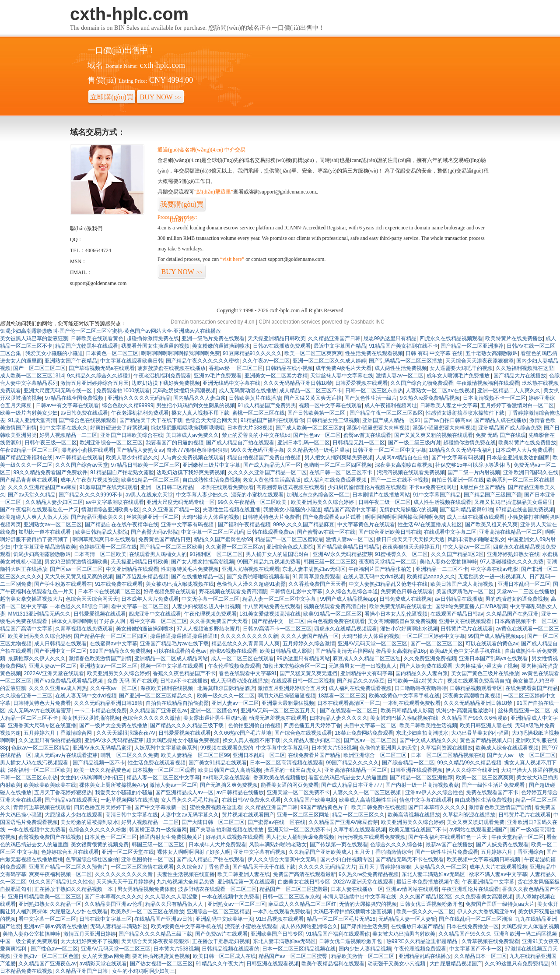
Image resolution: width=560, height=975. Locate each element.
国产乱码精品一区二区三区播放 (406, 361)
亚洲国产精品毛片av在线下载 (174, 644)
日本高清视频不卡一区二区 (494, 398)
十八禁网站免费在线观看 (272, 606)
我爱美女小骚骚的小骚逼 (54, 353)
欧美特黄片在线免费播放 (514, 338)
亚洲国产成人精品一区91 (391, 420)
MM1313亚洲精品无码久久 (39, 614)
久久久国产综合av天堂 (82, 465)
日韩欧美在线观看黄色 (97, 338)
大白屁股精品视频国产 (456, 964)
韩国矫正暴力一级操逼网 (158, 830)
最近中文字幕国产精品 (340, 346)
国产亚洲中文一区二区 (60, 651)
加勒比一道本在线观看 (45, 532)
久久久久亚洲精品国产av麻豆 (42, 487)
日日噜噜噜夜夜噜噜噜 (421, 688)
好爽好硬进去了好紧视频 (119, 428)
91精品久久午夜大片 (219, 964)
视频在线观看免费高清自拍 (335, 606)
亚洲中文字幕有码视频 (188, 524)
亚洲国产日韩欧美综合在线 (132, 435)
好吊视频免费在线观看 (170, 591)
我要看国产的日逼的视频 (175, 443)
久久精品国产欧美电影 (310, 800)
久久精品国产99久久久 (465, 934)
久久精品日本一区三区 (480, 956)
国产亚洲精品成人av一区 (184, 792)
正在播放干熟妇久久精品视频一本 (74, 889)
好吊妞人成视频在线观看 (234, 837)
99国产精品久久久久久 (352, 763)
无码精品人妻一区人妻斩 (407, 919)
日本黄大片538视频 (250, 428)
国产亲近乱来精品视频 (142, 577)
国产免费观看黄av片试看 (332, 517)
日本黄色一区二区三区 (112, 353)
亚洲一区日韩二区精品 (167, 487)
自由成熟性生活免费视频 (211, 480)
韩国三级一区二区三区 (330, 562)
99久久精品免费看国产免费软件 (50, 472)
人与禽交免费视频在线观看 (192, 458)
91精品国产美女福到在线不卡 (403, 346)
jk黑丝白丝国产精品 (482, 487)
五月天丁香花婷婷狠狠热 (63, 792)
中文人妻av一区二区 (467, 547)
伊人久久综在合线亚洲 (472, 770)
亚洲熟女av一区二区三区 (53, 524)
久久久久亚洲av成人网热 (58, 688)
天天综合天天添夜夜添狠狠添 (479, 361)
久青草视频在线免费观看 (84, 629)
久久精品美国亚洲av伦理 (114, 904)
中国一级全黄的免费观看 (29, 941)
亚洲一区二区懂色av (214, 711)
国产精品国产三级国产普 (493, 495)
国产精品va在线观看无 (71, 800)
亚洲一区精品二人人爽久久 (509, 391)
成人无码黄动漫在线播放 (248, 391)
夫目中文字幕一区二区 (370, 725)
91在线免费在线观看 (119, 584)
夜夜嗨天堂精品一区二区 (388, 562)
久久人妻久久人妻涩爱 (172, 897)
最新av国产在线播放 (450, 845)
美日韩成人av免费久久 (192, 435)
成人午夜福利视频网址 (391, 405)
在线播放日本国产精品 (417, 926)
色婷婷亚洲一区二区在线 (108, 547)
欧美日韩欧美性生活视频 (428, 725)
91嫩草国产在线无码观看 (109, 487)
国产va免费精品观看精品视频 (69, 681)
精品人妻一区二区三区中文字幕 (280, 599)
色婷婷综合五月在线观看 (70, 852)
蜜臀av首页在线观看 (367, 435)
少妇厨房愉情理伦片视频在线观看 (367, 487)
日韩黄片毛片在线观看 (467, 629)
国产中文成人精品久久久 (428, 740)
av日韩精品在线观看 (79, 458)
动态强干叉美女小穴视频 (397, 964)
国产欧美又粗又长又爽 (491, 524)
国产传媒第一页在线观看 (339, 845)
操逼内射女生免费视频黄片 (171, 837)
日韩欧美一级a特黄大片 (416, 681)
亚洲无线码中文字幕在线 (231, 383)
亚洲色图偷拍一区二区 (147, 859)
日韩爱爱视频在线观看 (361, 383)
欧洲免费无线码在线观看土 (401, 606)
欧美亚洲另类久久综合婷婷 (323, 502)
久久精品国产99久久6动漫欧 (475, 718)
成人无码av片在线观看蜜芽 (40, 711)
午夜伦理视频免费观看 (210, 614)
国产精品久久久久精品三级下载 (187, 725)
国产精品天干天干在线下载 (151, 420)
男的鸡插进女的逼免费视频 (517, 599)
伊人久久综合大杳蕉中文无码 (282, 859)
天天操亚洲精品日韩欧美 (276, 338)
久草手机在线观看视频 (360, 830)
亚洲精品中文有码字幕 (367, 673)
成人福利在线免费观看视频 (336, 480)
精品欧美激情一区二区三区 (363, 956)
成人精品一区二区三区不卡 (311, 391)
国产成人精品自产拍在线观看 (240, 443)
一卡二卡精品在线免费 (101, 711)
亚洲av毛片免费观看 (218, 376)
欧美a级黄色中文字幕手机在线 (466, 651)
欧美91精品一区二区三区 (150, 480)
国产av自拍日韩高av (447, 420)
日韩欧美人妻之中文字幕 (449, 405)
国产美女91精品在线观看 (218, 763)
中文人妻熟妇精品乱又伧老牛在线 (388, 584)
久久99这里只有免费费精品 (516, 964)
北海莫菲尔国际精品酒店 (226, 688)
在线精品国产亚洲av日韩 (163, 919)
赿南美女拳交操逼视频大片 (31, 599)
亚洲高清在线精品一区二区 (511, 532)
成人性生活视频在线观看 (442, 502)
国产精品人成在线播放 (500, 420)
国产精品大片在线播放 (520, 376)
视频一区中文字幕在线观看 (330, 405)
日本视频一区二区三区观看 (164, 770)
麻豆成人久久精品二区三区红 (367, 658)
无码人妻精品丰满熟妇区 (119, 926)
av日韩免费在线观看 (84, 413)
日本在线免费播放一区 (472, 926)
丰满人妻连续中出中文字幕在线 (360, 897)
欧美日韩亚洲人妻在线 (486, 725)
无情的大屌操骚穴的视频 (408, 510)
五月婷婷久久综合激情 (309, 644)
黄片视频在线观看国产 (248, 815)
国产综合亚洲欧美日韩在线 (390, 532)
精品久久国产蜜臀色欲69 (223, 539)
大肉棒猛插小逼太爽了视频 (486, 666)
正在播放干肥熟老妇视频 (221, 941)
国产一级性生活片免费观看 (494, 785)
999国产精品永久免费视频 (120, 651)
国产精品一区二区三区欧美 (171, 547)
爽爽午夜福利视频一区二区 (60, 874)
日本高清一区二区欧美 (100, 554)
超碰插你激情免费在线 (153, 338)
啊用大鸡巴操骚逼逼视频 (287, 696)
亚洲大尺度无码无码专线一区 (58, 391)
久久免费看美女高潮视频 (484, 897)
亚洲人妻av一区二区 (53, 666)
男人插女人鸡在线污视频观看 (35, 763)
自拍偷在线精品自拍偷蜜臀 (177, 703)
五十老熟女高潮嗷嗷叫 (492, 353)
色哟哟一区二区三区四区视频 (338, 465)
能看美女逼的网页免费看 (290, 785)
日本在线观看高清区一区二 (349, 703)
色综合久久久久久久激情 (151, 718)
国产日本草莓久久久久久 (437, 807)
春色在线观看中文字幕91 (248, 673)
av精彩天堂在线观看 (226, 778)
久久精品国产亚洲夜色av (159, 711)
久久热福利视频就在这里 (525, 368)
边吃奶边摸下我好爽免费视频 (166, 383)
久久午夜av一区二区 (266, 361)
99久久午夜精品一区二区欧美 (253, 502)
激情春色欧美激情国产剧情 (100, 658)
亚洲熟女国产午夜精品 (71, 361)
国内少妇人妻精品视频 (365, 949)
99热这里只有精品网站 (303, 658)
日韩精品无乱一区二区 (359, 443)
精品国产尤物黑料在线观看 (87, 346)
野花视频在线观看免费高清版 (233, 591)
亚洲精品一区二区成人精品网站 (171, 658)
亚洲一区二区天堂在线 (128, 852)
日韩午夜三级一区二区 (51, 443)
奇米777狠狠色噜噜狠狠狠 (197, 450)
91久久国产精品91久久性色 (61, 882)
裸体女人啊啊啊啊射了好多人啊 (89, 621)
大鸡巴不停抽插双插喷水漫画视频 (353, 912)
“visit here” (232, 259)
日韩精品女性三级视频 (333, 420)
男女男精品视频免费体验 (146, 889)
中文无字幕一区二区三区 (210, 599)
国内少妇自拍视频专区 (346, 859)
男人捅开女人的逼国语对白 (278, 554)
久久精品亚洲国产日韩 (334, 338)
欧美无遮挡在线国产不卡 (418, 830)
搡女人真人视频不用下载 (200, 413)
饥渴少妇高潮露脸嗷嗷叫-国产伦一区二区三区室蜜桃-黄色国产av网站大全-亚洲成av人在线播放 (110, 331)
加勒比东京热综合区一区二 (318, 495)
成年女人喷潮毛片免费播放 (459, 376)
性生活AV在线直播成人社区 (430, 524)
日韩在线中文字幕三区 (105, 919)
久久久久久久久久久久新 (249, 636)
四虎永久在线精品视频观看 (451, 338)
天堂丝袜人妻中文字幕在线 (342, 376)
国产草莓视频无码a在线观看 (102, 368)
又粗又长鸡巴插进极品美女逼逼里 (514, 502)
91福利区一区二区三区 (216, 554)
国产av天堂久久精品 (32, 495)
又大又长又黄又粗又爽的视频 (79, 577)
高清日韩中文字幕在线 (132, 815)
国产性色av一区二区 (317, 435)
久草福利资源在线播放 (447, 748)
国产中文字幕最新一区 (161, 807)
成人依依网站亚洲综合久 (309, 926)
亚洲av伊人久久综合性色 (434, 792)
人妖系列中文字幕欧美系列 (166, 748)
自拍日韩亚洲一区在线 (458, 480)
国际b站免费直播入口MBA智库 (471, 606)
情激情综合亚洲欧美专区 (110, 510)
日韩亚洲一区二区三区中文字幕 (389, 450)
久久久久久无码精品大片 (327, 867)
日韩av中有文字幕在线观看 (68, 405)
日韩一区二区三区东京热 (374, 391)
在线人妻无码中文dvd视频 (373, 577)
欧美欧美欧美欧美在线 (50, 785)
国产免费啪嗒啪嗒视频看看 (258, 577)
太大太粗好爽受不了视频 (89, 941)
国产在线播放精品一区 (197, 577)
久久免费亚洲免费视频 (430, 658)
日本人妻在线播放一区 (357, 889)
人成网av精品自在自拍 (402, 458)
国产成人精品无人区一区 (272, 465)
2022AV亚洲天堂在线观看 (54, 673)
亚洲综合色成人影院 (290, 547)
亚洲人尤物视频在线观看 (251, 569)
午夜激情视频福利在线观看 (488, 383)
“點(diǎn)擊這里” (214, 192)
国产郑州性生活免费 (364, 926)
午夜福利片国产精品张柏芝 (380, 569)
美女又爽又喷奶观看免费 (476, 822)
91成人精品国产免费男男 (267, 405)
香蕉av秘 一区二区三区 (236, 368)
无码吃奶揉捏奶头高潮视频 (184, 391)
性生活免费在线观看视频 (374, 353)
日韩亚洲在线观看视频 (416, 770)
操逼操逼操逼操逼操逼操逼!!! (184, 636)
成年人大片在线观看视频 (498, 867)
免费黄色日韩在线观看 (407, 591)
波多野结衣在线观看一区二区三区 (217, 889)
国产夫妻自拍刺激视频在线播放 (227, 830)
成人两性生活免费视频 (401, 368)
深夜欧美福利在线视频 (167, 688)
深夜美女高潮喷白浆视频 (404, 465)
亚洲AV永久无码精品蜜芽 (342, 554)
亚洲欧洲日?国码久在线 (531, 472)
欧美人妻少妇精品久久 (132, 458)
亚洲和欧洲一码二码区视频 (526, 934)
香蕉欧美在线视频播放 (280, 778)
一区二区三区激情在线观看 (142, 867)
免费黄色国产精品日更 (164, 539)
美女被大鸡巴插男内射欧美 (404, 934)
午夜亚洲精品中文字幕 (488, 882)
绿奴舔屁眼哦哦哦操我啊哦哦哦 (188, 428)
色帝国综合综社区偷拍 (92, 859)
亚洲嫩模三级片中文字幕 (211, 465)
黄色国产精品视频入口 (486, 740)
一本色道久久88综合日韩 (79, 606)
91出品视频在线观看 (280, 919)
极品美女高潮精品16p (401, 651)
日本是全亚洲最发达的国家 (518, 458)
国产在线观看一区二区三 (349, 711)
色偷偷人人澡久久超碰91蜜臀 (251, 584)
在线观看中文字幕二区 (450, 532)
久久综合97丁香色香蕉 (203, 867)
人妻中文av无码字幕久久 (190, 815)
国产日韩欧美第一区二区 (317, 413)
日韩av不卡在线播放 (184, 681)
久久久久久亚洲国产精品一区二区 (267, 472)
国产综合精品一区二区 (408, 763)
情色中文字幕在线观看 (426, 800)
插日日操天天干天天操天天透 (410, 539)
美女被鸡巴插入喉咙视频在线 (180, 584)
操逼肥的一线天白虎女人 (293, 770)
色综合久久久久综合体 (396, 845)
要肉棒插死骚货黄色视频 (161, 956)
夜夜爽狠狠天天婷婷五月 (411, 547)
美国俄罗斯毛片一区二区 (465, 591)
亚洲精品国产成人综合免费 (510, 428)
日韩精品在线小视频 (289, 368)
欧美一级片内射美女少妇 (29, 413)
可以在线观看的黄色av (492, 644)
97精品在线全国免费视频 (75, 398)
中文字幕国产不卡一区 (476, 949)
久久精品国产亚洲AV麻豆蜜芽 (343, 822)
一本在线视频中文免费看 (37, 830)
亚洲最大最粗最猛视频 (288, 703)
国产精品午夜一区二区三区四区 (386, 413)
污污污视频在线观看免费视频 (411, 472)
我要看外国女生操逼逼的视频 (155, 346)
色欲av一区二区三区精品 (40, 748)
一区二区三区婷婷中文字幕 (434, 636)
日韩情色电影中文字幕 (296, 591)
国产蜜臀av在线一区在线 (326, 532)
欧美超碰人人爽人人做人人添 (34, 517)
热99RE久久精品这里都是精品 (422, 941)
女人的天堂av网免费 (106, 956)
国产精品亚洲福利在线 (26, 458)
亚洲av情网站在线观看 (412, 889)
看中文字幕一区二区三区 (140, 606)
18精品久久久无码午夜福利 (461, 450)
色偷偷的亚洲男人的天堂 (388, 748)
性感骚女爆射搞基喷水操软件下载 (465, 413)
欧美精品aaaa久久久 (431, 577)
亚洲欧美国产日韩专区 (277, 934)
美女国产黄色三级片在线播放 (485, 673)
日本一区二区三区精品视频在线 (448, 755)
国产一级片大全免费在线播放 (113, 725)
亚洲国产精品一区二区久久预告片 (68, 867)
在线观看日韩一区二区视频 (303, 681)
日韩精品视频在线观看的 (231, 949)
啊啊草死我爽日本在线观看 (104, 539)
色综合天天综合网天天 (211, 420)
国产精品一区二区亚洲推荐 (472, 346)
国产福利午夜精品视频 (244, 524)
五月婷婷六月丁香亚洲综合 (512, 852)
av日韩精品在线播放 (459, 599)
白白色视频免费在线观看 (336, 621)
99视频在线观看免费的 (227, 748)
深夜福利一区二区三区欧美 (39, 770)
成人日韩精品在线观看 (60, 644)
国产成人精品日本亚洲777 (352, 785)
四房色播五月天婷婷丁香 (312, 725)
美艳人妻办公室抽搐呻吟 (448, 562)
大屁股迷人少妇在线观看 (73, 815)
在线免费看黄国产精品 (532, 688)
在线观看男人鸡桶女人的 (158, 554)
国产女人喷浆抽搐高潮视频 (203, 562)
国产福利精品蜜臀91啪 (466, 510)
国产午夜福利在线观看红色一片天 (39, 510)
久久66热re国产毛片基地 (242, 733)
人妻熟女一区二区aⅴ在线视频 (440, 391)
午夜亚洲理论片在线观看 (470, 889)
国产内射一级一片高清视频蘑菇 (422, 785)
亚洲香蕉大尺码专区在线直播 (42, 725)
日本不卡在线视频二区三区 (109, 591)
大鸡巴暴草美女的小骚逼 (480, 733)
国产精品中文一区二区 (278, 621)
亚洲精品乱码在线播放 (425, 956)
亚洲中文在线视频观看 (465, 621)
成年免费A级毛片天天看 (343, 368)
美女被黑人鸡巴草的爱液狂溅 (34, 338)
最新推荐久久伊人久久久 (37, 658)
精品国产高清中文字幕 (350, 510)
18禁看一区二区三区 (342, 696)
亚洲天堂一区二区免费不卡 (298, 792)
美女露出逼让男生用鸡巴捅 (215, 718)
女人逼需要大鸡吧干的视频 (461, 368)
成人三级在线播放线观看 (476, 517)
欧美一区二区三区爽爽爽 (313, 353)
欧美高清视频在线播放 (414, 815)
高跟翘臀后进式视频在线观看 (290, 487)
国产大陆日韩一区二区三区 (213, 822)
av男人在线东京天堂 (149, 495)
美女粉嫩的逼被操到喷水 (221, 346)
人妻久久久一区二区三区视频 (367, 792)
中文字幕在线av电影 (495, 569)
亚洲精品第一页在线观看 (246, 882)
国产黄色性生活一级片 (371, 398)
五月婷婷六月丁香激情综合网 (58, 733)
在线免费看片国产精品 (314, 755)
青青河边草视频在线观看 (42, 807)
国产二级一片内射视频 (474, 472)
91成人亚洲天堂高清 (32, 420)
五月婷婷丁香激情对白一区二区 (517, 405)
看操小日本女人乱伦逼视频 (396, 614)
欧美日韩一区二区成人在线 (224, 956)
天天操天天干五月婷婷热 (125, 882)
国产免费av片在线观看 (222, 934)
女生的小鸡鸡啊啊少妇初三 (92, 778)
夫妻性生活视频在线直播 (231, 510)
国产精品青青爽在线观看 (29, 480)
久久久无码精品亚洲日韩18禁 (298, 383)
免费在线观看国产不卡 (492, 792)
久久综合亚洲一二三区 (26, 696)
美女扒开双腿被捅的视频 (91, 718)
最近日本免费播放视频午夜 (428, 882)
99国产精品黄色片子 (324, 807)
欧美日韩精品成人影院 (101, 532)
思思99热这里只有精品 (390, 338)
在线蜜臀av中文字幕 (114, 644)
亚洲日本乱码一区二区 (304, 443)
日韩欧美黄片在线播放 (255, 398)
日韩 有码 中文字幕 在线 (434, 353)
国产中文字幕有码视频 (458, 458)
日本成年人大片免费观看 (524, 450)
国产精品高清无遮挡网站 (344, 651)
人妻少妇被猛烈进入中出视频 (206, 606)
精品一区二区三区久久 (358, 815)
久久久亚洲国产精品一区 (171, 510)
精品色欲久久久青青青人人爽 (245, 644)
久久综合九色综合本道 (352, 591)
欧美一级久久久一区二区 (226, 696)
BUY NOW (161, 97)
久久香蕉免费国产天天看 (317, 584)
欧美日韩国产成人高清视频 (463, 584)
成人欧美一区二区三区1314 (32, 376)
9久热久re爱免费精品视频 (430, 398)
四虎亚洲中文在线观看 (155, 614)
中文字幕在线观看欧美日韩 (132, 361)
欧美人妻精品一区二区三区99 (195, 755)
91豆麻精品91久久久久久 (252, 353)
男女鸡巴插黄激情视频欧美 (76, 562)
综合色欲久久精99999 (128, 405)
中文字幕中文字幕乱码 (282, 748)
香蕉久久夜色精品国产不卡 (184, 673)
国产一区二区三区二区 (39, 368)
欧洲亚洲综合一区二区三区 (111, 443)
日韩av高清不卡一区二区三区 (277, 629)
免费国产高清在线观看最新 (304, 874)
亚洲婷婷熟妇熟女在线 (513, 554)
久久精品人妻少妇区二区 (54, 502)
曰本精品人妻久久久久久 (339, 718)
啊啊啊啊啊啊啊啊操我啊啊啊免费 (181, 353)
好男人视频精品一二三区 (68, 435)
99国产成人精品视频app (348, 599)
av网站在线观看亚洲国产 (478, 830)
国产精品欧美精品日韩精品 (348, 547)
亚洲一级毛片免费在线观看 (213, 338)
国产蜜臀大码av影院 (155, 532)
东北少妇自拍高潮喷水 (422, 733)
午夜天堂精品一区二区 (518, 837)
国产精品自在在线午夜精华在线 (122, 524)
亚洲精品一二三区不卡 (442, 569)
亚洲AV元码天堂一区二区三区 (373, 644)
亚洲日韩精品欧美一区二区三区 (45, 897)
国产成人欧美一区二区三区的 (310, 428)
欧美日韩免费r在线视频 (378, 807)
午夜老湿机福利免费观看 (162, 376)
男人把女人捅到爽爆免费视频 (339, 458)
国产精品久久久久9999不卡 (91, 495)
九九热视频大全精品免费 (185, 882)
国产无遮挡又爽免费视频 (229, 785)
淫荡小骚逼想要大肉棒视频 (378, 428)
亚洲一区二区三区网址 (303, 815)
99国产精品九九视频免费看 (269, 562)
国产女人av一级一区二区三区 (521, 755)
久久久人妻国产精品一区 (310, 636)
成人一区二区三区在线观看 (242, 658)
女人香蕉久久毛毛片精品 (190, 800)
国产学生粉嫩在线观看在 (63, 584)
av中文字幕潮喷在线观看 (115, 502)
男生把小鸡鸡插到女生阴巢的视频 (196, 405)
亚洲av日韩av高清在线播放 (55, 926)
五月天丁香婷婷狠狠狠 (385, 867)
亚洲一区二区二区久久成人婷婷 (329, 361)
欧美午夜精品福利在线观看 (333, 964)
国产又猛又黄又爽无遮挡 (313, 398)
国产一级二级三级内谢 (414, 443)
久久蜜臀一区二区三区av (235, 547)
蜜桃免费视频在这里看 (216, 807)
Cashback (362, 322)
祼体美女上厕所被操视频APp (113, 785)
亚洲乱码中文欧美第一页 (224, 919)
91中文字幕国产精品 (437, 495)
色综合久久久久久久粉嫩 (98, 830)
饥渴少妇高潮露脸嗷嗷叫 (42, 554)
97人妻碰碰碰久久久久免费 (512, 562)
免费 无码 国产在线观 (501, 435)
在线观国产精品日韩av (457, 614)
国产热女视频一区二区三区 (161, 964)
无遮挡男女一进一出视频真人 (492, 577)
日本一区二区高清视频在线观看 (287, 763)
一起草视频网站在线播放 (129, 800)
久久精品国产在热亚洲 (512, 614)
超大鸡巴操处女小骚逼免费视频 (183, 740)
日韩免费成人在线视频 (406, 599)
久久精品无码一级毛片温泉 (318, 450)
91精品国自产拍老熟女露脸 (122, 472)
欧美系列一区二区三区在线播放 (147, 912)
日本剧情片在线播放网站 (381, 495)
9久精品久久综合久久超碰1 (99, 376)
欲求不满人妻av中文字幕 (498, 874)
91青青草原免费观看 (316, 577)
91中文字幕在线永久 (63, 428)
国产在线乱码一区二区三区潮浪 (476, 919)
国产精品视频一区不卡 (99, 763)
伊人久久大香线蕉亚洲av (486, 912)
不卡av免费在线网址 (433, 487)
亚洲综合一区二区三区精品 (218, 912)
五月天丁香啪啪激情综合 (383, 852)
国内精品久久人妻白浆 (199, 398)
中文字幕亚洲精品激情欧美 (45, 547)
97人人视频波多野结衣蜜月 (208, 629)
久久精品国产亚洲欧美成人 (320, 852)
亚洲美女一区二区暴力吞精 (276, 376)
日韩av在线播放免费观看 (282, 346)
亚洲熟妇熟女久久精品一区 (50, 904)
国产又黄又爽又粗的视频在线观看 (434, 435)
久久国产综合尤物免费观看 (422, 383)
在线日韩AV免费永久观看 (251, 800)
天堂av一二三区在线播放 (526, 591)
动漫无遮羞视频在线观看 (278, 718)
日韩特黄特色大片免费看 (271, 517)
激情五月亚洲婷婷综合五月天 (94, 383)
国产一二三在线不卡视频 (399, 480)
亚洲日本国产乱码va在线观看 (494, 658)
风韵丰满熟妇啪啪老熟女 (476, 539)
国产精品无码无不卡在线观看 (409, 859)
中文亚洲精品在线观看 (132, 569)
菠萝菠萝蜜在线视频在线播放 (171, 368)
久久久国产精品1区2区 (457, 554)
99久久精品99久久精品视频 (469, 763)
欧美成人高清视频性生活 (368, 800)
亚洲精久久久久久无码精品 (139, 398)
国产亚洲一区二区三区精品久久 (156, 696)
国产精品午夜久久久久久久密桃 (203, 361)
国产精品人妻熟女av (140, 450)
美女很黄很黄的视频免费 (100, 845)
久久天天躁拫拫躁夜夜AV (126, 733)
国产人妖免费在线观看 (426, 666)
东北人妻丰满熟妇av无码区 (314, 569)
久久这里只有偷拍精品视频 (50, 740)
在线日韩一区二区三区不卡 (341, 472)
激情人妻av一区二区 (400, 376)
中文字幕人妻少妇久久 (202, 495)
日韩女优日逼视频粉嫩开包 (431, 904)
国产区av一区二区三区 (76, 569)
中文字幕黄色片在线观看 (366, 524)
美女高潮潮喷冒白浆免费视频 (402, 621)
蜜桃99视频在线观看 (233, 651)
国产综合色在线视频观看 (87, 420)
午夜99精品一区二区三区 (29, 450)
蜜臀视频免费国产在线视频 (50, 837)
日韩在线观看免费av (271, 532)
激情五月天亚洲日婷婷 (90, 934)
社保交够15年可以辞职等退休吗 (473, 465)
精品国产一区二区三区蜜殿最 (289, 539)
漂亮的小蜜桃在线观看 (87, 450)
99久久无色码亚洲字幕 (257, 450)
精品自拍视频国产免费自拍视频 (264, 458)
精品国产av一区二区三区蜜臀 (294, 956)
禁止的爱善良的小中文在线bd (256, 435)
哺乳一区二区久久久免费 (129, 755)
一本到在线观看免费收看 (225, 487)
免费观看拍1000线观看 (123, 391)
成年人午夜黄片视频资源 (89, 480)
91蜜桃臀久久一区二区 (401, 554)
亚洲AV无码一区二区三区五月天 (279, 711)
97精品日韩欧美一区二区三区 (145, 465)
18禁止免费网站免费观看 (364, 733)
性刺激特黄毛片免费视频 (190, 569)
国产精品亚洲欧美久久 (97, 517)
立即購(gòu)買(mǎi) (112, 99)
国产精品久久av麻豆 (361, 681)
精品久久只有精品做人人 (175, 904)
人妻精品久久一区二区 (441, 867)
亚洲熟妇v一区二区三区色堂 (46, 956)
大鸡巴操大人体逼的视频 (210, 517)
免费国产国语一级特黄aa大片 (500, 904)
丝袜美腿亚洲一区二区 (153, 517)
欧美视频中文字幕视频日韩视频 (484, 859)
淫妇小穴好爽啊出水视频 (409, 629)
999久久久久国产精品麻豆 (304, 524)
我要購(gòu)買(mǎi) (182, 206)
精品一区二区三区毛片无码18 (341, 919)
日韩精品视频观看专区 (476, 688)
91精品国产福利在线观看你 (272, 420)
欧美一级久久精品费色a (102, 770)
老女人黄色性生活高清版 (272, 480)
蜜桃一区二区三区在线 (259, 413)
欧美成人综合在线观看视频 (507, 748)
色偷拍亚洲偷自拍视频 (254, 725)
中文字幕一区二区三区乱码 (213, 532)
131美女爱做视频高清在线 (270, 614)
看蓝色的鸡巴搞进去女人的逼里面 (348, 778)
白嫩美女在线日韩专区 (304, 882)
